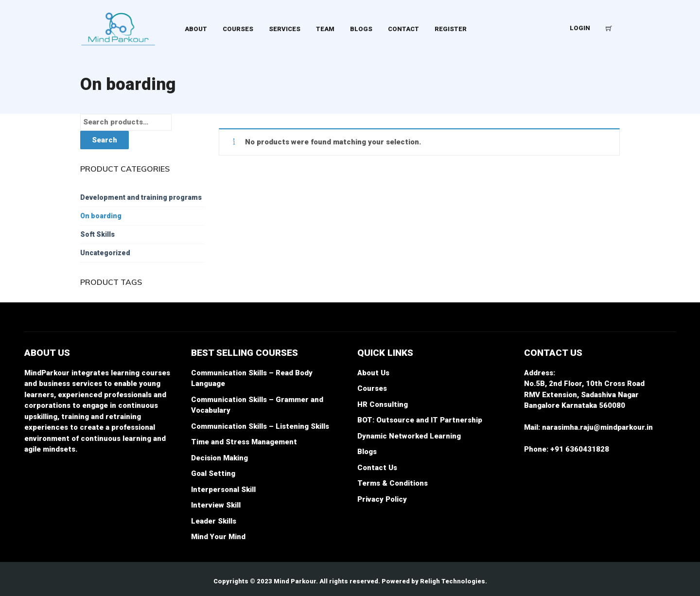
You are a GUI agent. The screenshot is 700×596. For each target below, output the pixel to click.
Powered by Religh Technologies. (434, 581)
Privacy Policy (382, 499)
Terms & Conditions (393, 483)
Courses (372, 388)
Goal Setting (213, 473)
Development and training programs (141, 197)
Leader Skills (214, 521)
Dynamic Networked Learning (409, 436)
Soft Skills (97, 234)
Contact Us (377, 468)
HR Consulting (383, 404)
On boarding (101, 216)
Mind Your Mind (218, 537)
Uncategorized (105, 253)
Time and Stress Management (244, 442)
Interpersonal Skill (223, 490)
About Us (373, 373)
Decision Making (219, 458)
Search (105, 140)
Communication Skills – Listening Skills (260, 426)
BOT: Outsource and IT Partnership (420, 420)
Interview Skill (216, 505)
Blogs (367, 452)
